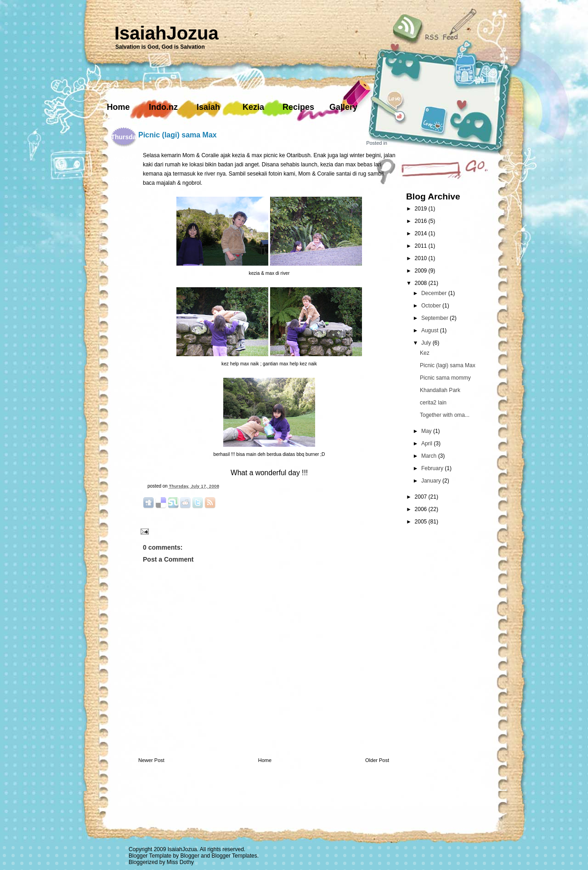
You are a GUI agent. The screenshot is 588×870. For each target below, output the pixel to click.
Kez (425, 353)
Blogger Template (150, 856)
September (435, 318)
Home (118, 107)
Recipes (298, 107)
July (427, 343)
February (433, 468)
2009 (422, 271)
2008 (422, 283)
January (432, 481)
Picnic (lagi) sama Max (178, 135)
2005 (422, 522)
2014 (422, 233)
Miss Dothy (180, 862)
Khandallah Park (440, 390)
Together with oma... (445, 415)
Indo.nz (163, 107)
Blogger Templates (235, 856)
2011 (422, 246)
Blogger (190, 856)
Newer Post (151, 760)
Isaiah (208, 107)
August (431, 330)
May (427, 431)
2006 (422, 509)
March (430, 456)
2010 (422, 258)
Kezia (253, 107)
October (432, 306)
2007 (422, 497)
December (435, 293)
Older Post (377, 760)
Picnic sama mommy (445, 378)
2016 (422, 221)
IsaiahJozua (167, 33)
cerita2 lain (433, 403)
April (427, 444)
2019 (422, 209)
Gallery (343, 107)
